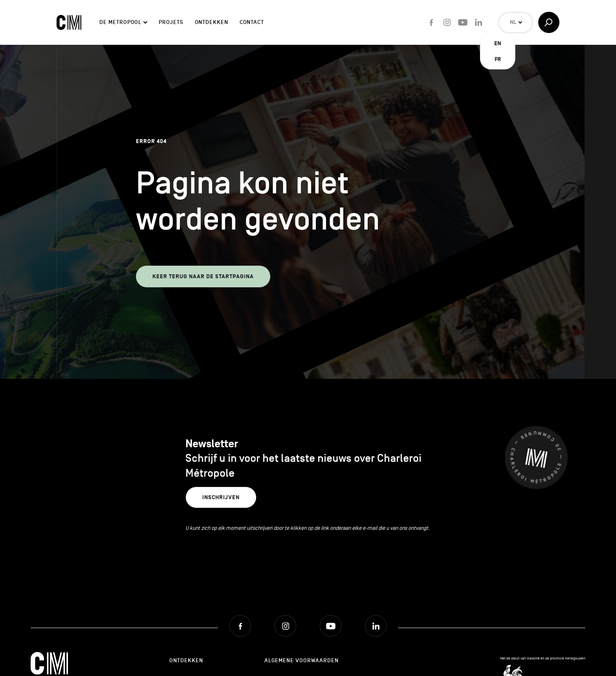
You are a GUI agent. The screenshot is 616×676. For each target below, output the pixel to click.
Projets (171, 22)
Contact (252, 22)
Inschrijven (221, 497)
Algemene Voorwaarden (302, 660)
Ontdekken (212, 22)
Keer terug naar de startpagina (203, 276)
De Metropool (120, 22)
